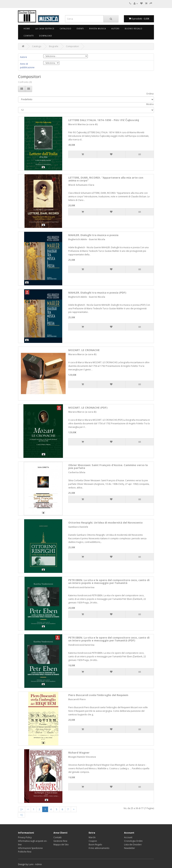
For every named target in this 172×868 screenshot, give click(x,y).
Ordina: (150, 94)
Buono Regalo (134, 29)
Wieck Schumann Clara (81, 185)
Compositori (72, 46)
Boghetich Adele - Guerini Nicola (87, 239)
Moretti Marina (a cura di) (83, 124)
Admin (39, 864)
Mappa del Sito (61, 845)
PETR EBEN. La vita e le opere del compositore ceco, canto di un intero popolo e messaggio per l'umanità (109, 581)
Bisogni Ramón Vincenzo (82, 757)
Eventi (80, 29)
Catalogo (66, 29)
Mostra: (150, 104)
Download (46, 36)
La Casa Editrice (45, 29)
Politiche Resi (25, 852)
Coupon (93, 841)
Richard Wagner (79, 752)
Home (27, 29)
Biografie (54, 46)
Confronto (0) (25, 82)
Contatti (29, 36)
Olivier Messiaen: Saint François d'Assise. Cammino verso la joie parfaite (108, 466)
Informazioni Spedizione (30, 848)
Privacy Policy (25, 837)
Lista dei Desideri (133, 845)
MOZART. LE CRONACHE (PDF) (88, 407)
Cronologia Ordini (133, 841)
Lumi (31, 864)
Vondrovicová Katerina (81, 587)
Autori (115, 29)
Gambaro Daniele (78, 527)
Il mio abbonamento (99, 848)
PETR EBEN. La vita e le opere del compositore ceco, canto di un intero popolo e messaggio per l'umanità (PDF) (109, 639)
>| (21, 815)
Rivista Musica (98, 29)
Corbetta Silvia (77, 472)
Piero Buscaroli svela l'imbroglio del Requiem (98, 695)
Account (128, 837)
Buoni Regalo (95, 845)
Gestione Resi (60, 841)
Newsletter (130, 848)
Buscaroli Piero (77, 699)
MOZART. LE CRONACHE (84, 350)
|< (22, 809)
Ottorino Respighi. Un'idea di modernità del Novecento (105, 522)
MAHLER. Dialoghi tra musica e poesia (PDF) (97, 292)
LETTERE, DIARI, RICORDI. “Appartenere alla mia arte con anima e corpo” (106, 179)
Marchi (92, 837)
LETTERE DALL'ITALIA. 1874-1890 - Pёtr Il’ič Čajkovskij (104, 120)
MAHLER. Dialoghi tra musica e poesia (93, 235)
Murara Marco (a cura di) (82, 354)
